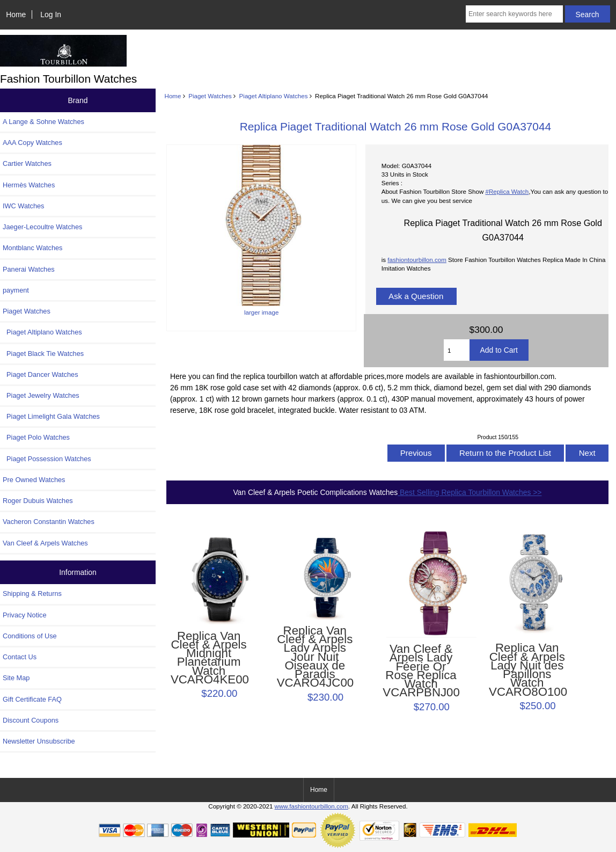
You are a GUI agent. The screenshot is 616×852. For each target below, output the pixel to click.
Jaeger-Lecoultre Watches (42, 227)
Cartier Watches (27, 163)
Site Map (16, 678)
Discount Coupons (31, 720)
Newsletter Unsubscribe (39, 741)
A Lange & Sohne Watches (43, 122)
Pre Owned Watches (34, 480)
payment (16, 290)
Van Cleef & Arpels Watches (45, 543)
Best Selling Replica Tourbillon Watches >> (470, 492)
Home (16, 14)
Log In (51, 14)
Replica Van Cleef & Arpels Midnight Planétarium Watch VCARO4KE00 (209, 658)
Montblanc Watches (33, 248)
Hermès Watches (29, 185)
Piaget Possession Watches (47, 459)
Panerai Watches (29, 269)
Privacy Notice (24, 615)
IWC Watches (23, 206)
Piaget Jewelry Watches (41, 395)
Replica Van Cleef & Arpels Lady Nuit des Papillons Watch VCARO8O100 (527, 670)
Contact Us (20, 657)
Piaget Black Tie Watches (43, 354)
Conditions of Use (30, 636)
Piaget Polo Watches (36, 437)
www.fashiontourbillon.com (311, 806)
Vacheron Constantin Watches (49, 522)
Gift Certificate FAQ (32, 699)
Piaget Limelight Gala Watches (51, 416)
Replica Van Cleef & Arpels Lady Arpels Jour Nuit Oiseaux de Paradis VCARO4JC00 (315, 657)
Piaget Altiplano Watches (274, 96)
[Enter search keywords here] (514, 14)
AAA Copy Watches (32, 143)
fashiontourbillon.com (417, 260)
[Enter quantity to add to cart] (457, 350)
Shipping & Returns (32, 594)
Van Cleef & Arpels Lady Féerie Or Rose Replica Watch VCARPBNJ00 (421, 671)
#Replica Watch (507, 191)
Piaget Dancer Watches (41, 374)
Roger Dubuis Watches (38, 501)
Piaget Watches (210, 96)
